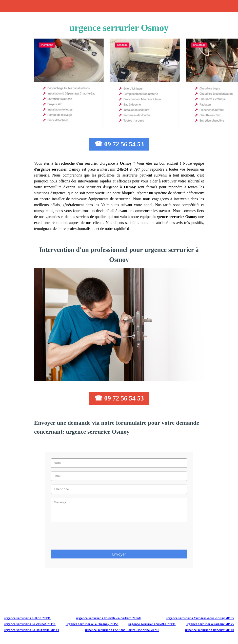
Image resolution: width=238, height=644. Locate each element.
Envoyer (119, 554)
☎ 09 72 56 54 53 (119, 144)
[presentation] (89, 537)
